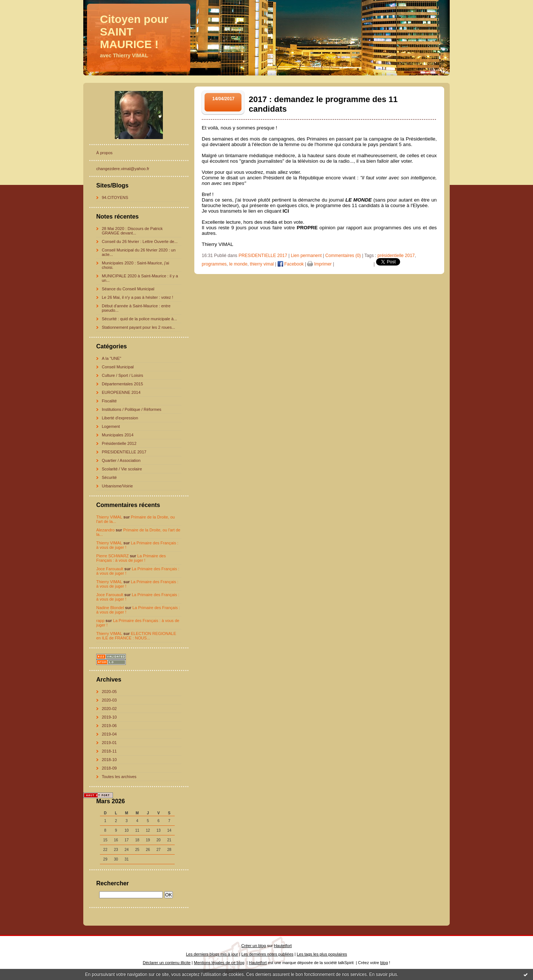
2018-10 (109, 760)
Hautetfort (283, 946)
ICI (286, 211)
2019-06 (109, 726)
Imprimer (319, 264)
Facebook (291, 264)
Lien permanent (306, 256)
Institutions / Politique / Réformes (132, 409)
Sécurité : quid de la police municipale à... (139, 319)
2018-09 (109, 768)
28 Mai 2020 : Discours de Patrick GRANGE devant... (132, 231)
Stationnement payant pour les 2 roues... (138, 327)
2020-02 (109, 709)
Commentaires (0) (343, 256)
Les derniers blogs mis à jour (212, 954)
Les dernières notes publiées (267, 954)
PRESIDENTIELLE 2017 (124, 452)
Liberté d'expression (120, 418)
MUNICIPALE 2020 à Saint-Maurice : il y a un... (140, 278)
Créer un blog (254, 946)
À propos (104, 153)
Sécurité (109, 477)
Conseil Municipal (118, 367)
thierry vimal (262, 264)
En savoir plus (383, 974)
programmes (214, 264)
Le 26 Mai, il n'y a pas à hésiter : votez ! (138, 297)
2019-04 (109, 734)
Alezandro (105, 530)
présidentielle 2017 (396, 256)
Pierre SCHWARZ (113, 556)
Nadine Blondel (110, 608)
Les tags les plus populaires (322, 954)
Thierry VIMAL (109, 517)
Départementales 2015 (122, 384)
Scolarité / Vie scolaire (122, 469)
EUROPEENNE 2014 (121, 392)
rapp (100, 621)
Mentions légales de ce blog (219, 963)
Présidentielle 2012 (119, 443)
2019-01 (109, 743)
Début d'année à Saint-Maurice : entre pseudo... (136, 308)
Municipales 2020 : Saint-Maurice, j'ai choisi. (135, 265)
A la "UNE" (111, 358)
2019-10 (109, 717)
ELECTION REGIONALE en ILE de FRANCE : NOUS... (136, 636)
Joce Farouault (110, 569)
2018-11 (109, 751)
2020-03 (109, 700)
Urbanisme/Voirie (117, 486)
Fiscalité (109, 401)
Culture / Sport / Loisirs (123, 375)
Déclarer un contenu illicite (167, 963)
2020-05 (109, 692)
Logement (111, 426)
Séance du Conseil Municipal (128, 289)
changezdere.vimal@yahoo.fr (123, 169)
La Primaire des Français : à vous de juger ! (131, 558)
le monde (238, 264)
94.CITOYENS (115, 197)
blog (384, 963)
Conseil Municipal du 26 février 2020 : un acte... (139, 252)
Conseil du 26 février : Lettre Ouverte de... (140, 241)
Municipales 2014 (118, 435)
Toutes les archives (119, 777)
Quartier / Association (121, 460)
